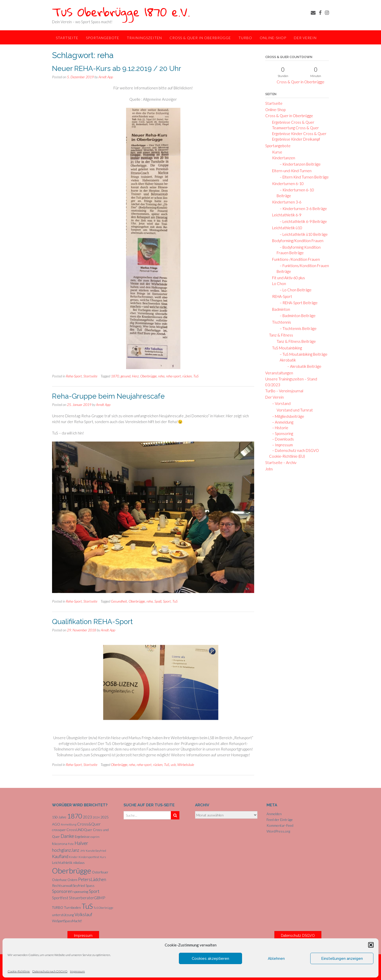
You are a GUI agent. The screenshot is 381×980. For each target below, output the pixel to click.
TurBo (245, 38)
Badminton (280, 309)
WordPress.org (278, 831)
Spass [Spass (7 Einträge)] (90, 886)
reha (161, 376)
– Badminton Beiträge (296, 316)
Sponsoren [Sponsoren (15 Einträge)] (62, 891)
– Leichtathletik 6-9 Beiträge (302, 221)
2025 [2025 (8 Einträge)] (105, 817)
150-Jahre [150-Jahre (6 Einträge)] (59, 817)
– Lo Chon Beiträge (294, 290)
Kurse (276, 152)
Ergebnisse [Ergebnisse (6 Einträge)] (82, 837)
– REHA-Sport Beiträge (297, 303)
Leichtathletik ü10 (286, 228)
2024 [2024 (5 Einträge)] (96, 817)
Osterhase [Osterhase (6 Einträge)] (59, 880)
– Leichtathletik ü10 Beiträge (302, 234)
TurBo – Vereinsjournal (284, 391)
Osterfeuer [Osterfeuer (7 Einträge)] (100, 872)
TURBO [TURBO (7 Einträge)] (58, 908)
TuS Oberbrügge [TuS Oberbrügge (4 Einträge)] (103, 908)
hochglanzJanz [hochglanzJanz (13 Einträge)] (66, 850)
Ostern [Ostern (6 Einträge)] (72, 880)
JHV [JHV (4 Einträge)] (83, 851)
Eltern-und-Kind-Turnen (290, 171)
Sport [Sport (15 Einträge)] (94, 891)
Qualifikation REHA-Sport (92, 622)
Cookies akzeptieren (210, 959)
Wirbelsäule (186, 765)
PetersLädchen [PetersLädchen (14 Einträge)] (92, 879)
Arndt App (106, 77)
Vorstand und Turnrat (295, 410)
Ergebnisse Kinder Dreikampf (295, 139)
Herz (135, 376)
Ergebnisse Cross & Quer (292, 122)
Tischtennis (280, 322)
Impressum (77, 971)
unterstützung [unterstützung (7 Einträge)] (63, 915)
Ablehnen (276, 959)
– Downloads (281, 439)
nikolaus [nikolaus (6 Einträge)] (79, 863)
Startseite (67, 38)
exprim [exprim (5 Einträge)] (95, 837)
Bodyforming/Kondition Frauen (296, 241)
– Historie (279, 428)
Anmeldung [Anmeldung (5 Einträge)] (69, 824)
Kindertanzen (282, 158)
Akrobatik (287, 360)
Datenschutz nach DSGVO (50, 971)
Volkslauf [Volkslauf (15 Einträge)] (83, 914)
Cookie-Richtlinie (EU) (287, 456)
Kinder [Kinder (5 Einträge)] (73, 857)
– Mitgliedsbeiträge (287, 416)
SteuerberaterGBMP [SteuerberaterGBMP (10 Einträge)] (87, 898)
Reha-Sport (74, 376)
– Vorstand (280, 403)
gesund (125, 376)
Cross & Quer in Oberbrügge (200, 38)
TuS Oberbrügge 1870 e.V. (121, 12)
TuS (196, 376)
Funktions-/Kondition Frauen (294, 259)
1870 (115, 376)
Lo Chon (278, 283)
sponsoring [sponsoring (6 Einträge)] (81, 892)
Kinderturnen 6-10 (286, 184)
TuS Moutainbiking (285, 348)
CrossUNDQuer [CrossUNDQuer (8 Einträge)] (79, 830)
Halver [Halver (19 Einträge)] (81, 843)
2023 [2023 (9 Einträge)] (87, 817)
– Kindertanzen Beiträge (299, 164)
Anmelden (274, 814)
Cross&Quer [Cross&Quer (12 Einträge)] (89, 824)
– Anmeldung (281, 422)
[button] (371, 945)
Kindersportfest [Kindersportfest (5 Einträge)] (89, 857)
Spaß (158, 601)
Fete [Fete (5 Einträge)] (71, 844)
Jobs (269, 469)
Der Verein (305, 38)
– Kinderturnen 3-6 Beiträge (302, 209)
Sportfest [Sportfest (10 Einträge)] (60, 898)
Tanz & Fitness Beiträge (296, 341)
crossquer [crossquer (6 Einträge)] (59, 830)
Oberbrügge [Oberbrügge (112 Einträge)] (72, 871)
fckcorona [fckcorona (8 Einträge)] (60, 844)
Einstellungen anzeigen (342, 959)
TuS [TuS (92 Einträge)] (87, 906)
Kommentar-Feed (280, 825)
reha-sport (173, 376)
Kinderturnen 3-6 (285, 202)
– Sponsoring (281, 433)
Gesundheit (119, 601)
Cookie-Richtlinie (19, 971)
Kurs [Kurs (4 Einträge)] (103, 857)
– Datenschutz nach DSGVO (294, 450)
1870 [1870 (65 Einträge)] (75, 816)
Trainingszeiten (144, 38)
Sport (167, 601)
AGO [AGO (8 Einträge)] (56, 824)
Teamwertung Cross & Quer (294, 128)
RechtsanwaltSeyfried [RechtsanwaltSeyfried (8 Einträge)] (68, 885)
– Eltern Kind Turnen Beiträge (303, 177)
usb (173, 765)
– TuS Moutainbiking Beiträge (302, 354)
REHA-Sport (281, 296)
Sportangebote (103, 38)
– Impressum (281, 445)
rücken (187, 376)
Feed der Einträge (280, 820)
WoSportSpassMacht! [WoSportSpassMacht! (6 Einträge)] (67, 921)
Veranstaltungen (279, 373)
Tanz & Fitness (281, 335)
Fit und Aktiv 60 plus (287, 278)
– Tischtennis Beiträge (297, 328)
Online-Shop (273, 38)
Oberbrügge (148, 376)
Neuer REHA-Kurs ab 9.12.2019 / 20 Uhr (117, 69)
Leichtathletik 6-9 (285, 215)
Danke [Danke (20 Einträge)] (67, 836)
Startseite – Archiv (281, 462)
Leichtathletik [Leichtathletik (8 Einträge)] (62, 862)
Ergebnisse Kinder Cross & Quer (298, 134)
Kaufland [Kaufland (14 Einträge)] (60, 856)
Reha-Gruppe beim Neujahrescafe (108, 396)
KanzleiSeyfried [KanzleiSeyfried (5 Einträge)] (96, 851)
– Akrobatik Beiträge (303, 366)
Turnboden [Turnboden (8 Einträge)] (72, 907)
